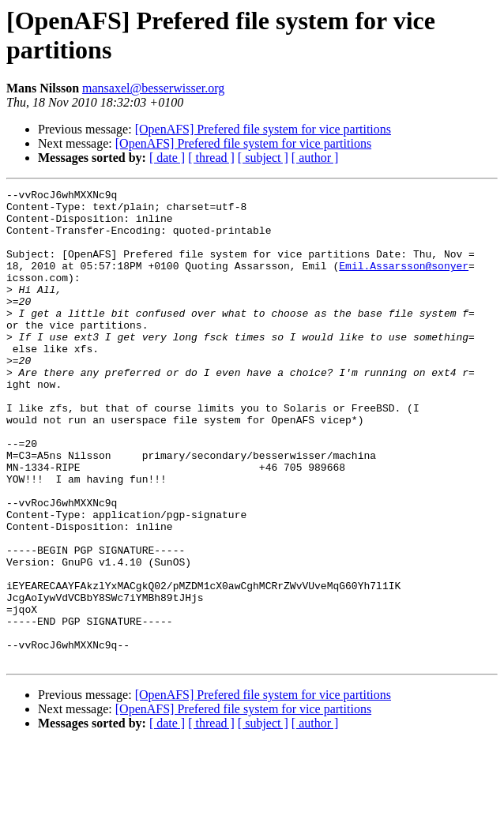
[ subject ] (263, 158)
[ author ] (315, 158)
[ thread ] (211, 158)
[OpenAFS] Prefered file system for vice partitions (263, 129)
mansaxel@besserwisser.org (153, 88)
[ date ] (167, 158)
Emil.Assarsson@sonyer (404, 282)
